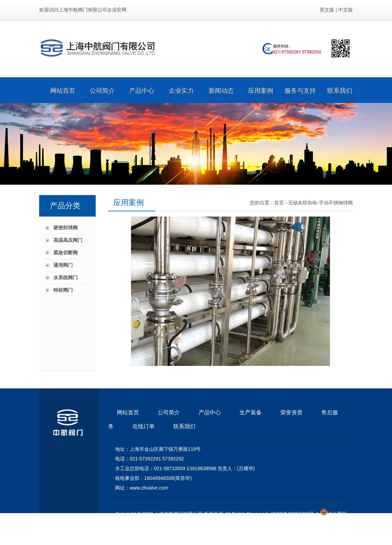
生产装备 (251, 412)
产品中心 (142, 90)
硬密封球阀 (66, 228)
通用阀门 (63, 265)
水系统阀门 (66, 278)
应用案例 (261, 90)
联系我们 (340, 90)
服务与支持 (300, 90)
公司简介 (102, 90)
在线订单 (143, 426)
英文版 (327, 10)
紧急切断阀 (66, 253)
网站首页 (63, 90)
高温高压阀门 (68, 240)
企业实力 (181, 90)
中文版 (346, 10)
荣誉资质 (291, 412)
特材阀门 (63, 290)
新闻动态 (221, 90)
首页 (279, 203)
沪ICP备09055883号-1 (295, 514)
